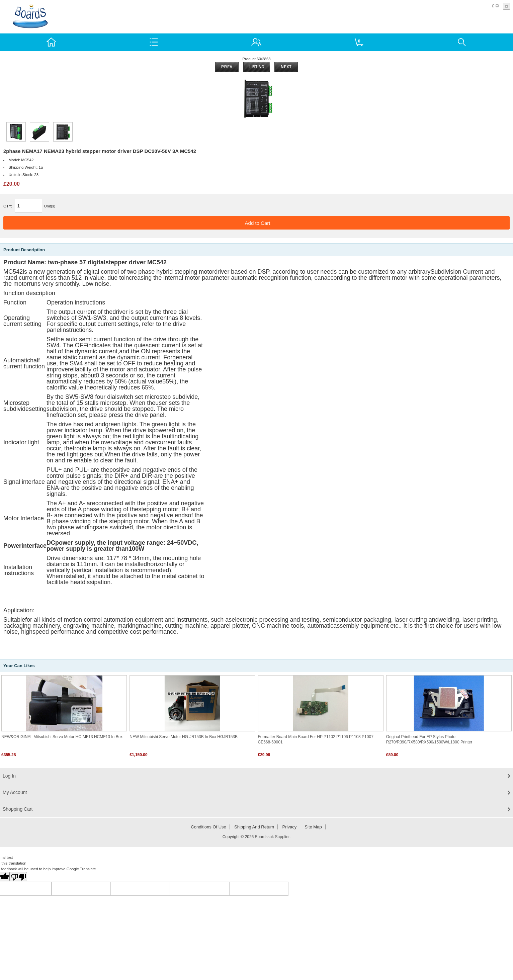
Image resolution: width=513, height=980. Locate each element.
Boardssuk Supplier (272, 837)
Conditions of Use (208, 827)
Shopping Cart (18, 809)
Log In (9, 776)
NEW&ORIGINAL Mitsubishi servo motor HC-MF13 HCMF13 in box (62, 737)
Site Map (313, 827)
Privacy (290, 827)
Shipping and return (254, 827)
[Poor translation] (18, 877)
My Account (15, 792)
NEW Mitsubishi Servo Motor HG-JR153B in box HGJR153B (184, 737)
